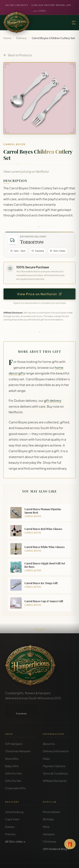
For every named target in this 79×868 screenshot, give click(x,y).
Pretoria (10, 840)
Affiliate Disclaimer (55, 787)
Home (7, 38)
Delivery (21, 38)
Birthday (48, 826)
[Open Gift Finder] (70, 844)
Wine (46, 833)
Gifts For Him (13, 780)
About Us (49, 750)
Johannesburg (14, 818)
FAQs (46, 765)
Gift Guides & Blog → (56, 855)
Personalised (51, 818)
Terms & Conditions (56, 780)
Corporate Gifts (15, 794)
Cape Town (12, 826)
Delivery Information (56, 757)
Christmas (50, 848)
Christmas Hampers (18, 757)
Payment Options (54, 772)
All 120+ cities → (15, 848)
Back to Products (18, 55)
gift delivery (53, 400)
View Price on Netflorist (39, 294)
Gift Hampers (14, 750)
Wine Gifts (12, 765)
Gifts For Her (13, 787)
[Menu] (74, 23)
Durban (10, 833)
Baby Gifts (12, 772)
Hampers (49, 840)
